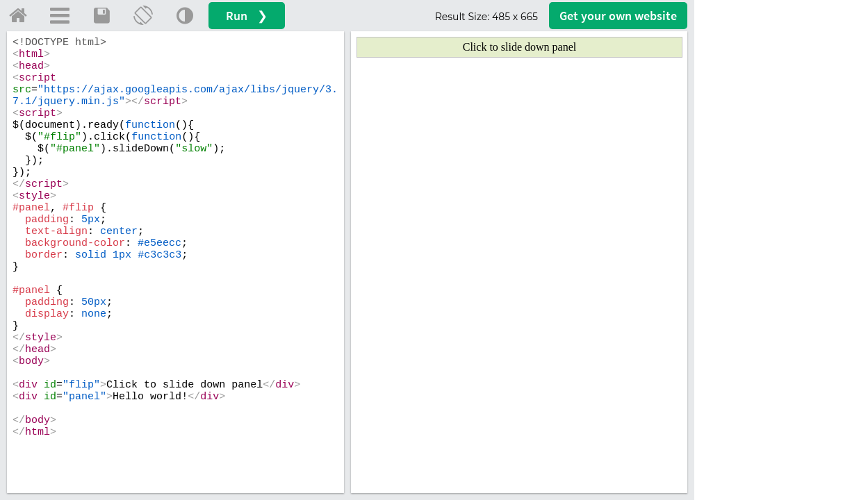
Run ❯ (247, 16)
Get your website (618, 16)
